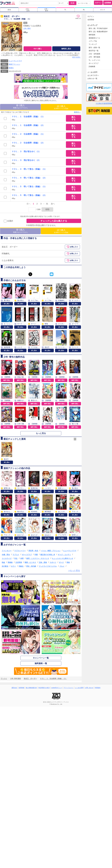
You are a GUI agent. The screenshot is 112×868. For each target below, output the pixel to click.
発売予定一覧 (94, 51)
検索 (73, 3)
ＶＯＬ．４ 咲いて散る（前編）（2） (29, 178)
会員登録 (108, 3)
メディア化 (93, 41)
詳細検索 (92, 66)
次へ (53, 204)
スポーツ (53, 562)
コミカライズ (7, 558)
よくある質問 (92, 72)
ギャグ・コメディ (64, 555)
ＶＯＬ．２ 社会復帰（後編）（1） (28, 134)
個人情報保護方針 (31, 688)
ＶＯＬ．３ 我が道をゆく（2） (26, 160)
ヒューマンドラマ (15, 61)
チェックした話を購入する (54, 221)
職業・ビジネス (30, 562)
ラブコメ (16, 555)
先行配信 (5, 566)
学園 (36, 555)
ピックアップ (92, 25)
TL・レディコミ (95, 60)
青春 (68, 562)
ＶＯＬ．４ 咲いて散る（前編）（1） (29, 169)
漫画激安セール (94, 38)
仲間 (22, 558)
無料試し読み (66, 49)
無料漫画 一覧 (41, 663)
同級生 (21, 566)
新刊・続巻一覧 (94, 47)
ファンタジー (7, 551)
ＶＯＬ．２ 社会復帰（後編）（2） (28, 143)
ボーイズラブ (27, 555)
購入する (73, 118)
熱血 (3, 562)
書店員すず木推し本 (48, 555)
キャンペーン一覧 (41, 658)
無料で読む (7, 380)
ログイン (98, 3)
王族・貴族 (43, 562)
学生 (16, 558)
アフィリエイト (69, 688)
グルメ (62, 566)
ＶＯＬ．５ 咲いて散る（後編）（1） (29, 187)
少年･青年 (27, 28)
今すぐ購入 (38, 49)
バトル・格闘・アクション (51, 551)
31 (47, 204)
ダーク (61, 562)
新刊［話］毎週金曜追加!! (98, 32)
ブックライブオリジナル (48, 566)
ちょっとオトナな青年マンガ (62, 558)
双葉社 (11, 68)
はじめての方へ (93, 75)
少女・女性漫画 (94, 54)
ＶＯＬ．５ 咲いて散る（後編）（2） (29, 195)
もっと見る (41, 433)
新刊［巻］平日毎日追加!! (98, 28)
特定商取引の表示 (44, 688)
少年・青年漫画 (94, 57)
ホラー (13, 566)
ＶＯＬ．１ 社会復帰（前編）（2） (28, 125)
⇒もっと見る (74, 571)
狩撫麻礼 (27, 26)
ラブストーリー (20, 551)
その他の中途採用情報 (104, 103)
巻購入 (20, 106)
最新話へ (77, 112)
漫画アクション (14, 64)
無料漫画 (92, 35)
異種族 (10, 562)
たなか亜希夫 (36, 26)
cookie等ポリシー (57, 688)
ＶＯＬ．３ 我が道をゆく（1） (26, 151)
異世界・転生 (33, 551)
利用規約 (98, 688)
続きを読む (76, 57)
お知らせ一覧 (92, 78)
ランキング (93, 44)
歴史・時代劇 (31, 566)
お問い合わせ (89, 688)
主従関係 (19, 562)
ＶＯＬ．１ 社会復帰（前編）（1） (28, 117)
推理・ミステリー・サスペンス (38, 558)
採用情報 (21, 688)
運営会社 (14, 688)
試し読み (7, 304)
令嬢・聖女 (6, 555)
